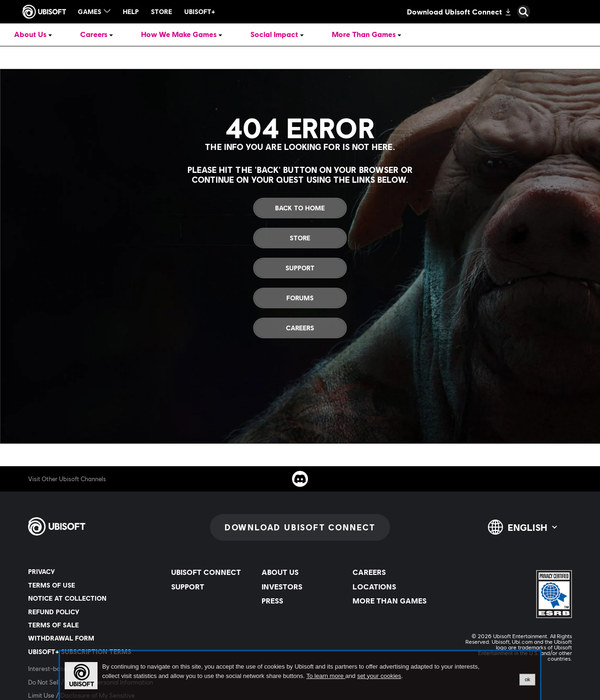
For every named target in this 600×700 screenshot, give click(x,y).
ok (527, 679)
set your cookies (379, 676)
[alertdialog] (300, 676)
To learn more (326, 676)
